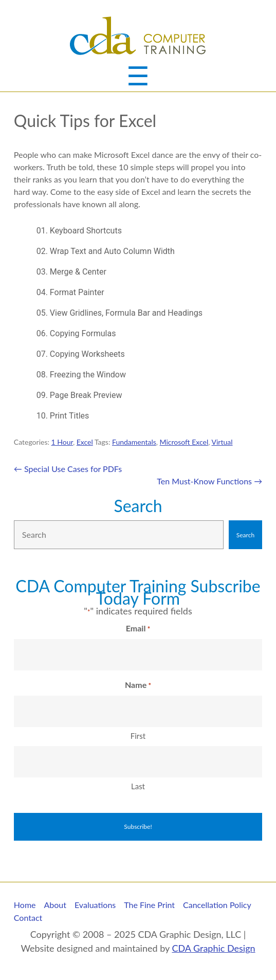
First (138, 736)
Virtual (222, 442)
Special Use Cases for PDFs (68, 469)
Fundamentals (134, 442)
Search (138, 506)
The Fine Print (149, 905)
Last (138, 786)
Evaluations (95, 905)
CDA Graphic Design (213, 948)
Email (138, 629)
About (56, 905)
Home (25, 905)
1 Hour (62, 442)
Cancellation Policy (217, 905)
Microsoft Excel (184, 442)
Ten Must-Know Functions (209, 481)
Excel (85, 442)
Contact (28, 918)
